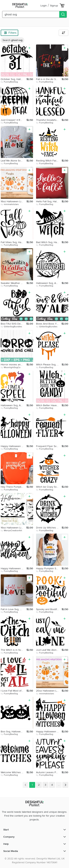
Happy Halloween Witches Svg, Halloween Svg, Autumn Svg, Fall (49, 732)
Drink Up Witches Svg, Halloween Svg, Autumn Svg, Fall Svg (49, 528)
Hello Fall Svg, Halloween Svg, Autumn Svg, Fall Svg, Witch (49, 201)
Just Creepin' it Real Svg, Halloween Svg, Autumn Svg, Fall (14, 120)
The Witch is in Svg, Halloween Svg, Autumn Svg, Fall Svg (14, 650)
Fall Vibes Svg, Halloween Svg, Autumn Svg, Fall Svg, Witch (14, 242)
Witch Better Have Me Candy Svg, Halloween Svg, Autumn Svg (49, 405)
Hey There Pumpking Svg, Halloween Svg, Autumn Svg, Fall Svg (14, 487)
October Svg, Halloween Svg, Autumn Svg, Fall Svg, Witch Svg (14, 79)
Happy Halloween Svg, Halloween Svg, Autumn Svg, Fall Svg (14, 446)
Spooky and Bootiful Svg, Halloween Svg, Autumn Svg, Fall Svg (49, 609)
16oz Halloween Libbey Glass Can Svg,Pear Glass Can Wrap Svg (14, 201)
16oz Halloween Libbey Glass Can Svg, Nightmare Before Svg (14, 528)
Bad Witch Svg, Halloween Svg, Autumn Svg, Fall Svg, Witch (49, 242)
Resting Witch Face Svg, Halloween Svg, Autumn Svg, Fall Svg (49, 161)
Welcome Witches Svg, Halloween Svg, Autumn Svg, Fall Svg (14, 772)
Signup (54, 6)
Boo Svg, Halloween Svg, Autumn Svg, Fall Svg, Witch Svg (14, 732)
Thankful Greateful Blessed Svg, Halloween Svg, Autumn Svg (49, 120)
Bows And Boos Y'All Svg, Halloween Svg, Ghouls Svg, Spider (49, 324)
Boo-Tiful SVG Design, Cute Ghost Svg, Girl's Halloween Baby (14, 324)
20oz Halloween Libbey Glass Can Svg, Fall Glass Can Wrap (49, 691)
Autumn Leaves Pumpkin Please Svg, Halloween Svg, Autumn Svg (49, 772)
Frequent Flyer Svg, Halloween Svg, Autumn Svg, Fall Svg (49, 446)
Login (44, 6)
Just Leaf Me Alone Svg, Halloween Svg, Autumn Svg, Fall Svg (49, 650)
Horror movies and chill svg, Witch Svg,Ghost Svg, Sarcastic (14, 365)
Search (13, 40)
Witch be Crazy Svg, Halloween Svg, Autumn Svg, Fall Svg (49, 487)
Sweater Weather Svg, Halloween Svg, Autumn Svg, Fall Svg (14, 283)
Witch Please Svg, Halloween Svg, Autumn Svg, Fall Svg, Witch (49, 365)
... (59, 785)
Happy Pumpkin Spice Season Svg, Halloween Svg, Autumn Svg (49, 568)
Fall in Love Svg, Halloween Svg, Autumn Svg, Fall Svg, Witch (14, 609)
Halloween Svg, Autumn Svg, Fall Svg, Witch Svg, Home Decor (49, 283)
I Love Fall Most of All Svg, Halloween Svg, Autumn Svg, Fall (14, 691)
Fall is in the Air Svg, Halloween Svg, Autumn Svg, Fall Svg (49, 79)
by (9, 82)
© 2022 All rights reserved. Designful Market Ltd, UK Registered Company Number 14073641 (35, 860)
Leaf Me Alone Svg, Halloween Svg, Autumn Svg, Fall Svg (14, 161)
